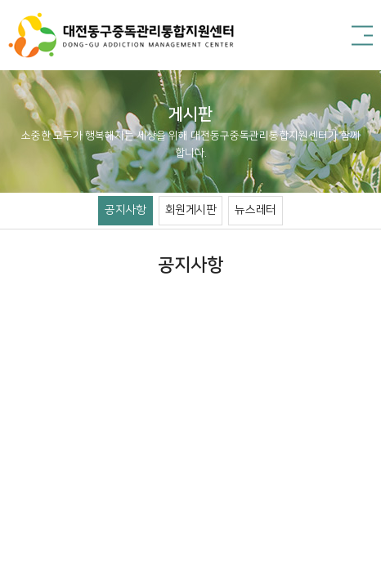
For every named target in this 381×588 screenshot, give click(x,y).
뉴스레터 (255, 210)
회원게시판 (191, 210)
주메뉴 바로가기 (0, 0)
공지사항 (125, 210)
